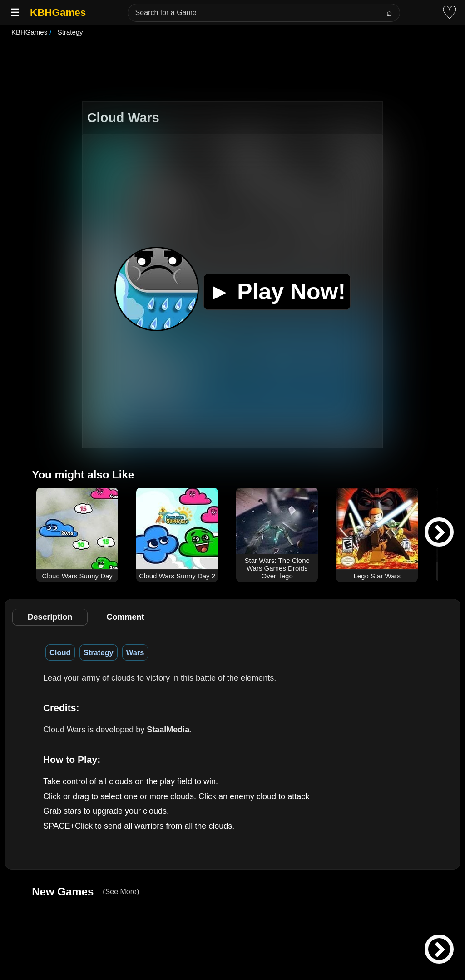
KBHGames (58, 12)
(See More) (121, 892)
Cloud (60, 652)
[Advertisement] (232, 70)
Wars (135, 652)
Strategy (99, 652)
